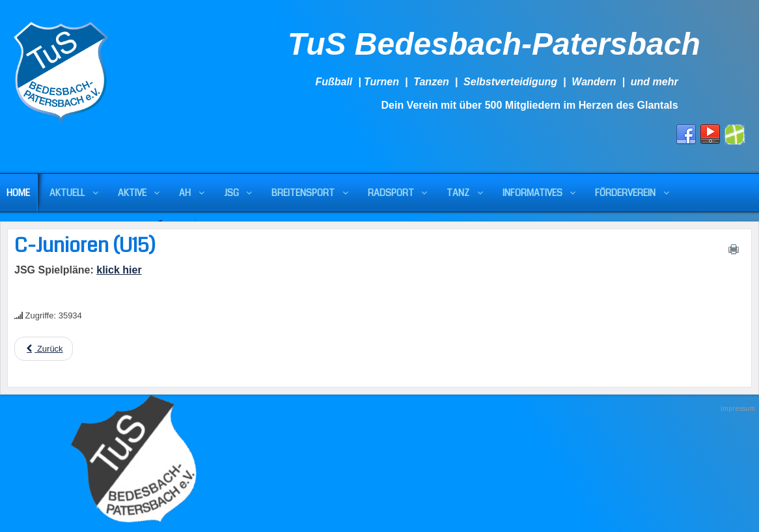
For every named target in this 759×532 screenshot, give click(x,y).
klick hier (119, 270)
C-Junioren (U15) (85, 245)
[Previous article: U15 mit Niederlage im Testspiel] (44, 349)
